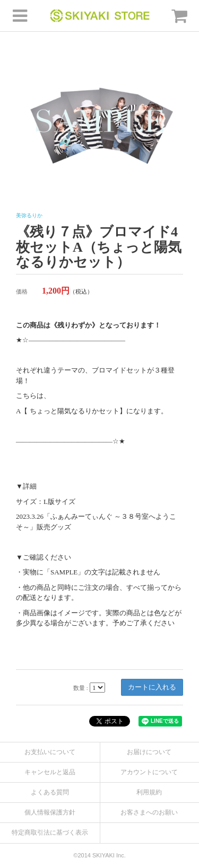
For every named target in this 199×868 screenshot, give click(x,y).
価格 (22, 291)
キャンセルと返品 (50, 772)
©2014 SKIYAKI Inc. (99, 855)
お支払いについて (50, 752)
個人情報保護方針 (50, 812)
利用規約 (149, 792)
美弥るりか (29, 215)
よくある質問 (50, 792)
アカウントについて (149, 772)
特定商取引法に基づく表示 (50, 832)
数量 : (81, 688)
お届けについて (149, 752)
